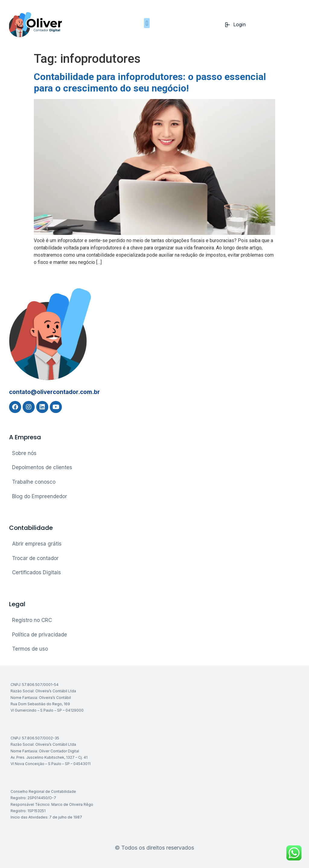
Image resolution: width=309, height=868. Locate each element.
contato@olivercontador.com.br (54, 392)
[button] (147, 23)
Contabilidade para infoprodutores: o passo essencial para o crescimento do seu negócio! (150, 82)
